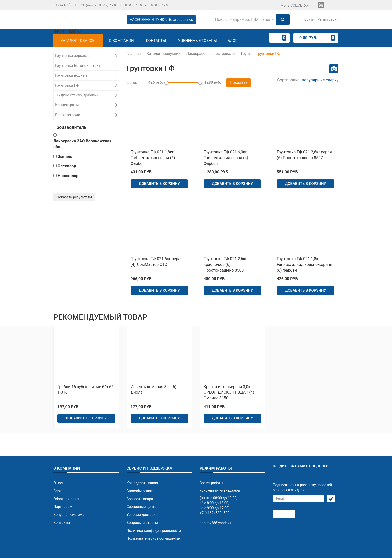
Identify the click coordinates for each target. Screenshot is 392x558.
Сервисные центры (143, 493)
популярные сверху (320, 80)
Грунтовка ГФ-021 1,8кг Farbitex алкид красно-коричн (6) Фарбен (304, 259)
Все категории (68, 115)
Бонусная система (68, 500)
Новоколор (68, 176)
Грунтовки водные (71, 75)
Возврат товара (140, 485)
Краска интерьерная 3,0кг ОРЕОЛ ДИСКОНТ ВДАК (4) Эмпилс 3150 (229, 384)
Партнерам (63, 493)
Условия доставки (142, 500)
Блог (233, 41)
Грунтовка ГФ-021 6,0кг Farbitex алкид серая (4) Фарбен (226, 156)
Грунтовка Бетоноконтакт (78, 66)
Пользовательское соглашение (152, 523)
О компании (121, 41)
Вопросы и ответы (142, 508)
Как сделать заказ (142, 470)
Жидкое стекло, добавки (77, 95)
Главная (134, 54)
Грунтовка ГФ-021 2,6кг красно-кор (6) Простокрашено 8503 (225, 259)
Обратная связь (66, 485)
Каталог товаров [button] (75, 41)
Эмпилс (65, 156)
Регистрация (328, 19)
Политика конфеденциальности (153, 515)
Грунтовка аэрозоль (73, 56)
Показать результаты (74, 197)
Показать (239, 82)
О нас (58, 470)
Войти (309, 19)
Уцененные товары (198, 41)
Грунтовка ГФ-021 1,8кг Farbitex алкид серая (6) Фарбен (153, 156)
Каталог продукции (164, 54)
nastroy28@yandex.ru (217, 510)
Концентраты (67, 105)
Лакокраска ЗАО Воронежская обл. (83, 144)
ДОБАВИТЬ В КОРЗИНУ (159, 181)
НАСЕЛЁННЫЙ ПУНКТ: (162, 20)
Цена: (132, 82)
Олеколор (67, 166)
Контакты (156, 41)
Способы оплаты (141, 478)
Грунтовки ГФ (67, 85)
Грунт (246, 54)
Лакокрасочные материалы (211, 54)
